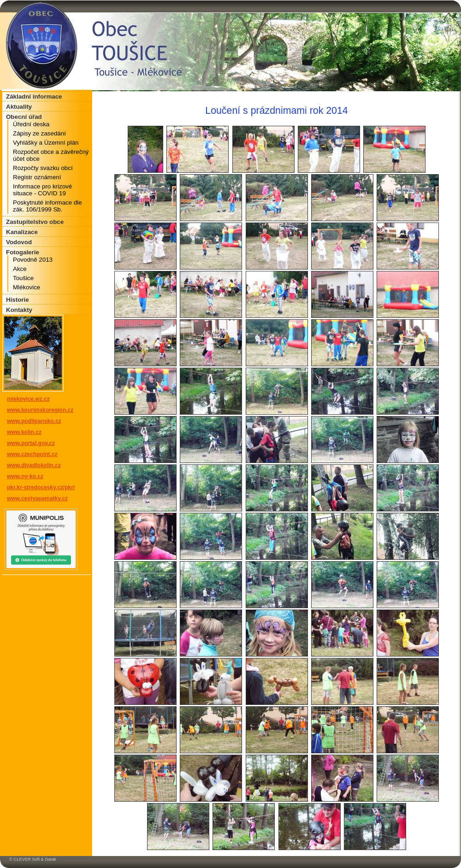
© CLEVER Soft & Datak (33, 859)
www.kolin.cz (24, 432)
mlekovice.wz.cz (28, 399)
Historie (18, 300)
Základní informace (34, 97)
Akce (20, 269)
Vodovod (19, 242)
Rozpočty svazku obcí (43, 168)
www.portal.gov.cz (31, 443)
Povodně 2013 (33, 260)
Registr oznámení (37, 177)
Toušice (23, 278)
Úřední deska (31, 124)
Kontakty (19, 310)
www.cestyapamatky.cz (37, 499)
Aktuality (19, 107)
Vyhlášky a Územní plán (46, 143)
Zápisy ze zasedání (39, 133)
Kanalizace (22, 232)
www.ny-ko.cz (25, 476)
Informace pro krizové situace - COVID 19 (42, 190)
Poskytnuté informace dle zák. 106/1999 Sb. (47, 206)
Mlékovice (27, 287)
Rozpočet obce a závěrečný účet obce (51, 155)
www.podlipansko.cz (34, 421)
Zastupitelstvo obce (35, 222)
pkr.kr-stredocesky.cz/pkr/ (41, 487)
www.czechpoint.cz (32, 454)
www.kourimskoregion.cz (40, 410)
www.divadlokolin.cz (34, 465)
